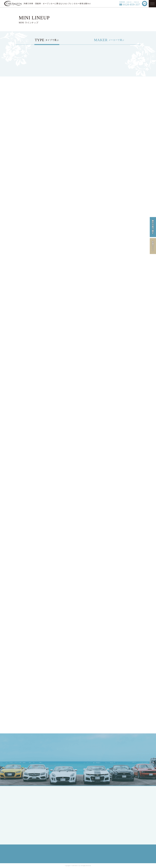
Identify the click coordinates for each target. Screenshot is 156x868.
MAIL (105, 754)
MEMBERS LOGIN (28, 821)
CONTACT (87, 822)
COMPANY (118, 796)
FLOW (85, 807)
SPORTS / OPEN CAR (60, 803)
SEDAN (54, 796)
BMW (54, 823)
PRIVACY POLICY (121, 805)
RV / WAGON (57, 807)
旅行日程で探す (153, 227)
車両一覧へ (40, 527)
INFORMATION (89, 815)
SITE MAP (118, 812)
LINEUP (86, 796)
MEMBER (24, 817)
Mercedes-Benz (57, 816)
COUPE (54, 800)
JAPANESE (25, 805)
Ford (53, 820)
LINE (118, 754)
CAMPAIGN (87, 803)
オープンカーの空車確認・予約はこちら (78, 722)
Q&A (85, 818)
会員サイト (153, 246)
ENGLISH (24, 808)
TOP (22, 796)
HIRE (85, 800)
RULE (116, 808)
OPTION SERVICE (90, 811)
